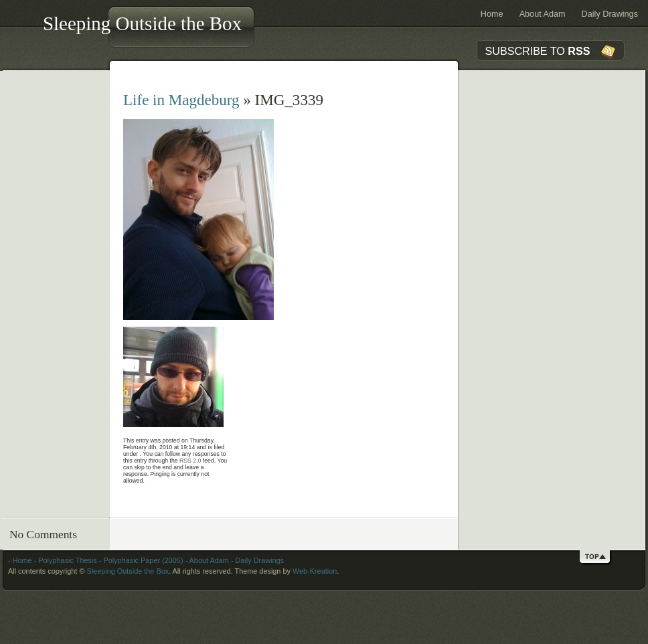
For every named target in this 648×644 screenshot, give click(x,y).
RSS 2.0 (190, 461)
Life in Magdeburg (181, 100)
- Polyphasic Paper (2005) (140, 560)
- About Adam (206, 560)
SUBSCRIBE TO (538, 51)
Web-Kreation (315, 571)
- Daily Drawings (256, 560)
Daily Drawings (610, 14)
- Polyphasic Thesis (65, 560)
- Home (20, 560)
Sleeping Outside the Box (142, 23)
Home (492, 14)
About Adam (543, 14)
